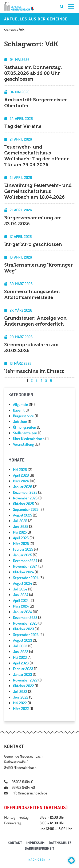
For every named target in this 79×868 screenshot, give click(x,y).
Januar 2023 (23, 674)
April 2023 (21, 663)
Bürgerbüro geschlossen (33, 244)
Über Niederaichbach (29, 439)
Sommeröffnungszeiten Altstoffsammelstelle (32, 294)
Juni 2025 (21, 526)
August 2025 (23, 515)
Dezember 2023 (25, 617)
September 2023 (26, 635)
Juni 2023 (21, 652)
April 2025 (21, 538)
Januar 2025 (23, 555)
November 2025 (25, 498)
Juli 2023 (20, 646)
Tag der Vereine (23, 126)
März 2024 (21, 606)
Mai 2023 (20, 657)
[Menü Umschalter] (71, 6)
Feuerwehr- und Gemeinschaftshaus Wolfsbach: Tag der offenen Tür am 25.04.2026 (37, 156)
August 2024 (23, 583)
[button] (71, 860)
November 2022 (25, 680)
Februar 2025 (23, 549)
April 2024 (21, 600)
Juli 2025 (20, 521)
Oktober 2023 (23, 629)
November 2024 (25, 566)
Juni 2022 (21, 697)
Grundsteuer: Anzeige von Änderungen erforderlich (35, 321)
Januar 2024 (23, 612)
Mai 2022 (20, 703)
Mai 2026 (20, 470)
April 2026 (21, 475)
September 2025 (26, 509)
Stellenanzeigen (25, 433)
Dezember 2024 (25, 561)
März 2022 (21, 708)
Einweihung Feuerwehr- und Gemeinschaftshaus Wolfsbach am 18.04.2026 (38, 191)
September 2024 (26, 578)
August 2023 (23, 640)
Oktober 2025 (23, 504)
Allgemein (21, 404)
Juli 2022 (20, 691)
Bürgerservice (23, 416)
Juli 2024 (20, 589)
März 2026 (21, 481)
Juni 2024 (21, 595)
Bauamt (19, 410)
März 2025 (21, 543)
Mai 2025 (20, 532)
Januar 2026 (23, 487)
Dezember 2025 (25, 492)
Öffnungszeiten (25, 427)
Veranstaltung (23, 444)
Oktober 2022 (23, 686)
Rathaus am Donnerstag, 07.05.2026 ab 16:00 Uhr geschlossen (33, 73)
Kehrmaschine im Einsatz (34, 371)
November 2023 (25, 623)
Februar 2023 (23, 669)
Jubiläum (20, 421)
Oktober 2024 (23, 572)
